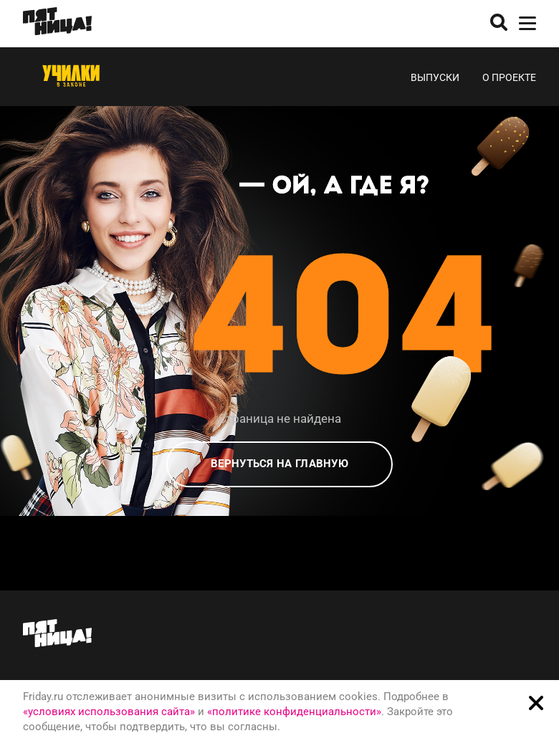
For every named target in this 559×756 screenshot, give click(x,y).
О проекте (509, 77)
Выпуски (435, 77)
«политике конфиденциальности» (294, 712)
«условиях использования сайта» (109, 712)
